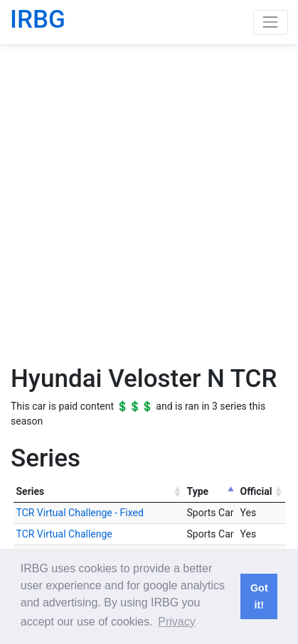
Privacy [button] (176, 622)
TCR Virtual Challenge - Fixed (80, 513)
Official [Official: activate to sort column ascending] (256, 491)
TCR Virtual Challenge (64, 534)
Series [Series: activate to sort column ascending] (31, 491)
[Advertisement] (149, 204)
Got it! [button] (259, 596)
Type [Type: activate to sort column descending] (198, 491)
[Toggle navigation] (271, 22)
